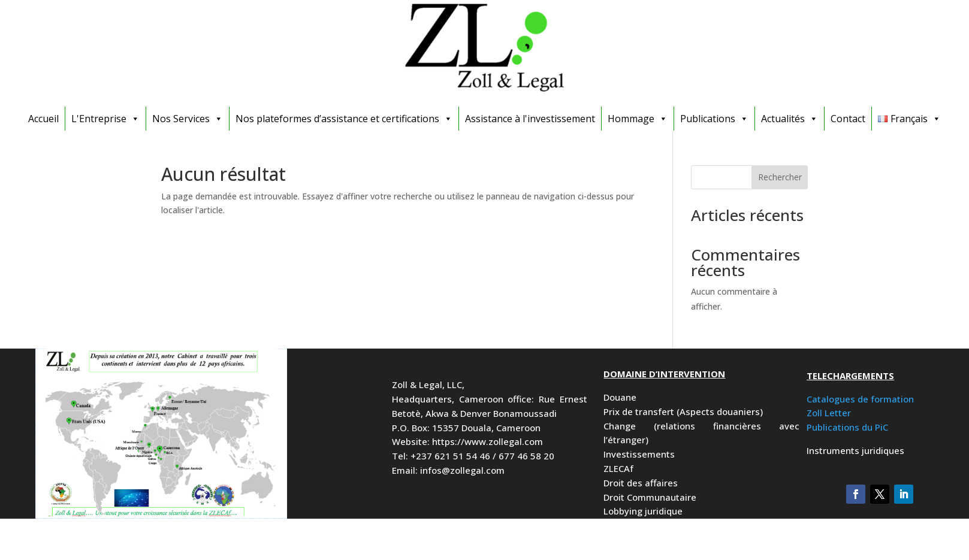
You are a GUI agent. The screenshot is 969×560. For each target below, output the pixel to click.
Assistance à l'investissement (530, 119)
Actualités (790, 119)
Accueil (43, 119)
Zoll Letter (829, 413)
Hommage (638, 119)
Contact (848, 119)
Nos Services (188, 119)
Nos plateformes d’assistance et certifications (344, 119)
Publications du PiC (847, 427)
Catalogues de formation (860, 399)
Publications (714, 119)
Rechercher (780, 177)
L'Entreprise (105, 119)
